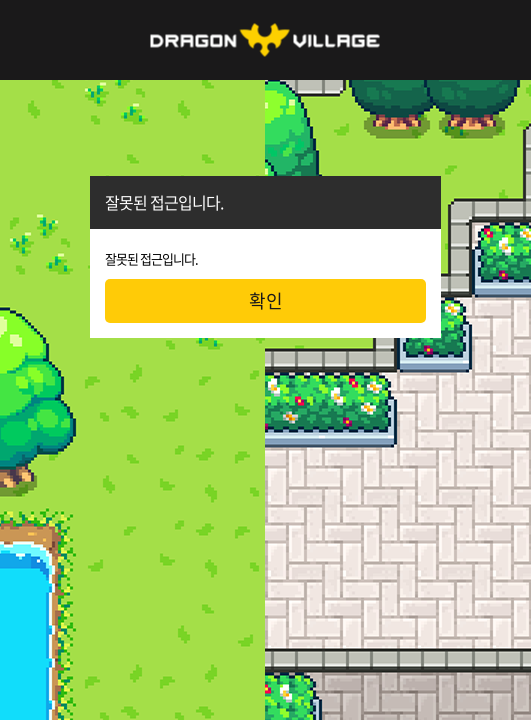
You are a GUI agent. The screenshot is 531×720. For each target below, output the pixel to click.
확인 (266, 300)
